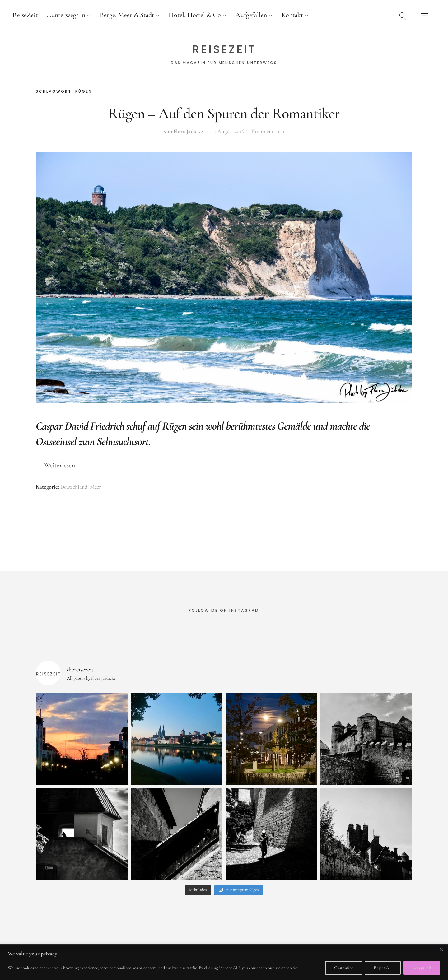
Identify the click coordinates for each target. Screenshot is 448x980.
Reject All (383, 968)
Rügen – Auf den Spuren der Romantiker (224, 114)
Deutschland (74, 487)
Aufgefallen (251, 15)
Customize (344, 968)
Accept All (422, 968)
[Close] (441, 950)
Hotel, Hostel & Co (195, 15)
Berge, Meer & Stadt (127, 15)
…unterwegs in (66, 15)
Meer (96, 487)
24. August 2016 (227, 131)
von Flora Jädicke (183, 131)
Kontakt (292, 15)
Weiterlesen (60, 465)
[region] (224, 962)
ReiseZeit (25, 15)
